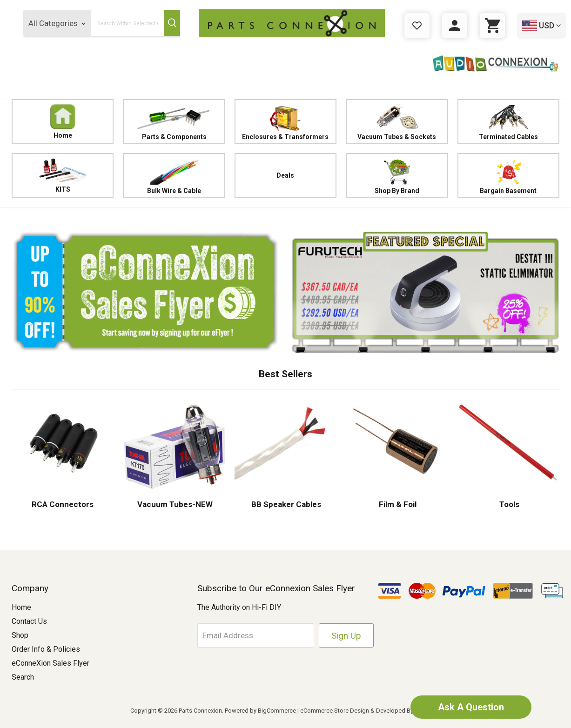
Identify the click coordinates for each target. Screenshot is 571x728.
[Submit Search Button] (172, 23)
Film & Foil (397, 504)
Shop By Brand (397, 176)
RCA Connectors (63, 504)
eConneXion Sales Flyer (50, 663)
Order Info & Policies (46, 649)
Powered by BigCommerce (260, 711)
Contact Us (29, 621)
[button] (146, 292)
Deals (285, 175)
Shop (20, 635)
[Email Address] (255, 635)
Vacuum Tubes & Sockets (397, 122)
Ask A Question (471, 707)
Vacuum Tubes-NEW (174, 504)
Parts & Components (174, 122)
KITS (63, 175)
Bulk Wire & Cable (174, 176)
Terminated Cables (508, 122)
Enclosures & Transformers (285, 122)
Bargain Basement (508, 176)
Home (63, 121)
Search (23, 677)
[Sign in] (455, 26)
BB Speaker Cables (285, 504)
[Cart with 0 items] (492, 26)
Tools (508, 504)
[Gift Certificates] (417, 26)
